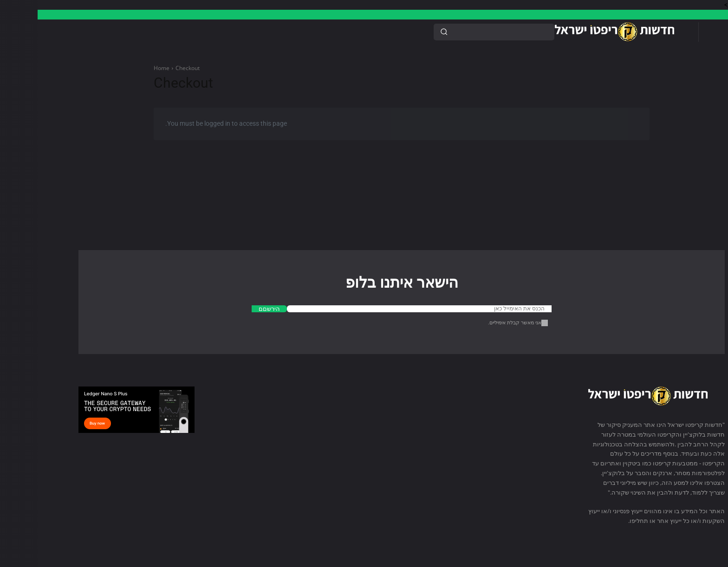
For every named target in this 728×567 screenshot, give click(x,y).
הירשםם (232, 309)
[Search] (406, 32)
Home (124, 68)
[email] (382, 309)
